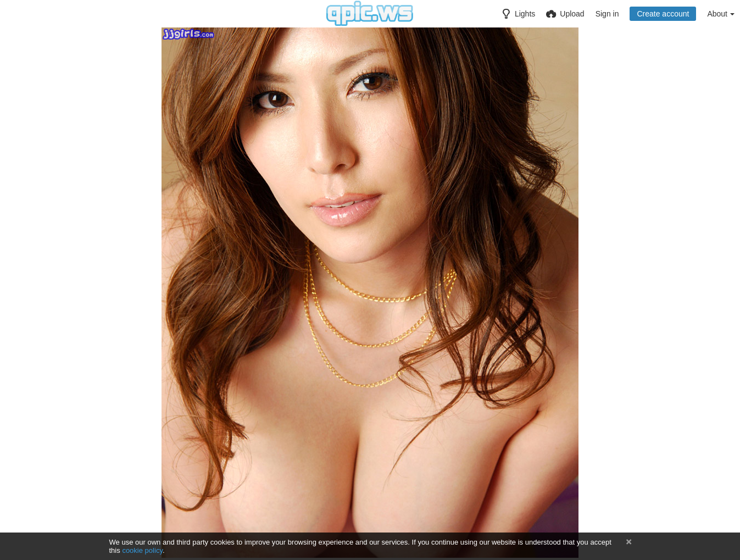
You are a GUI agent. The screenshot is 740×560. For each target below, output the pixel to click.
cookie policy (142, 550)
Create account (663, 14)
